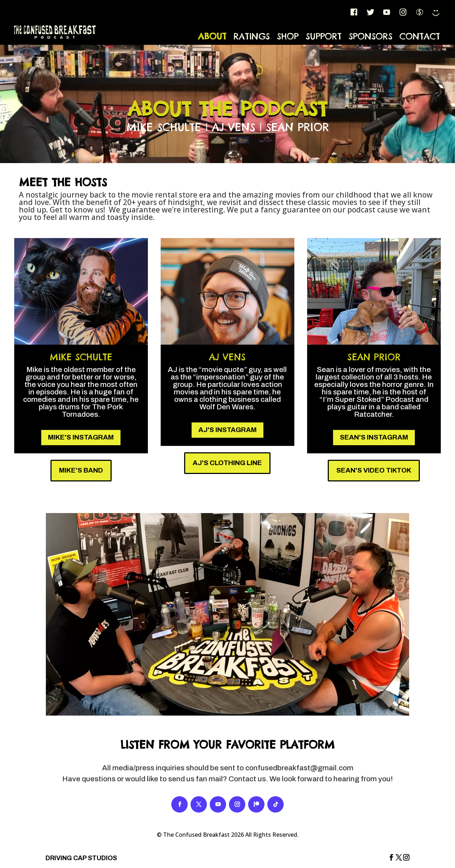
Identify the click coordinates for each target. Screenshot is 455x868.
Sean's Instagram (374, 437)
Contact (420, 36)
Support (324, 36)
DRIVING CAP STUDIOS (81, 858)
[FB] (354, 12)
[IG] (403, 12)
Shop (288, 36)
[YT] (387, 12)
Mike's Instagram (81, 437)
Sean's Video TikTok (374, 470)
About (212, 36)
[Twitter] (371, 12)
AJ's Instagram (227, 430)
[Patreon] (420, 12)
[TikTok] (436, 12)
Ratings (252, 36)
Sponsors (371, 36)
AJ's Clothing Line (227, 463)
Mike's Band (81, 470)
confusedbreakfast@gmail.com (299, 768)
